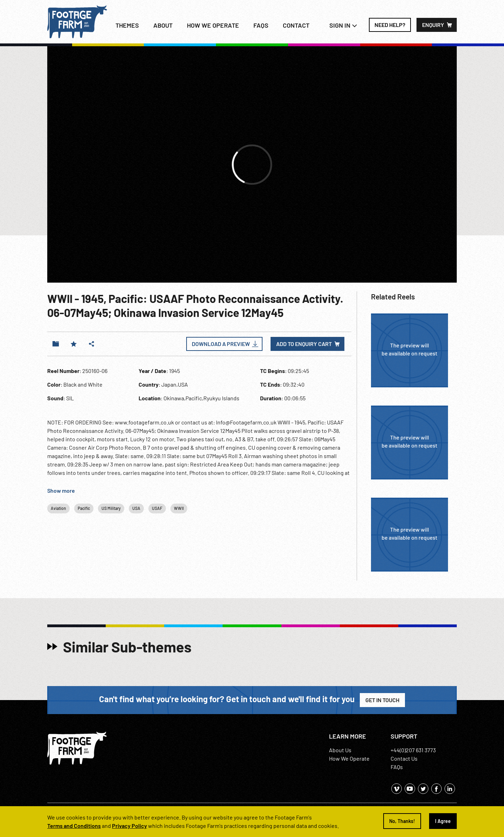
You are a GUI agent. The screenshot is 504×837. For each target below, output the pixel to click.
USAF (157, 508)
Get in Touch (382, 700)
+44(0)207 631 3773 (413, 750)
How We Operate (349, 758)
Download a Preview (221, 344)
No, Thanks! (402, 821)
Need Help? (390, 25)
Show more (61, 490)
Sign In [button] (343, 25)
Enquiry (433, 25)
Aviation (58, 508)
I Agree (443, 821)
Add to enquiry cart (304, 344)
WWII (179, 508)
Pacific (84, 508)
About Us (340, 750)
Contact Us (404, 758)
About (163, 25)
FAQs (261, 25)
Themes (127, 25)
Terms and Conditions (74, 826)
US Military (111, 508)
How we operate (213, 25)
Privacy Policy (129, 826)
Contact (296, 25)
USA (136, 508)
